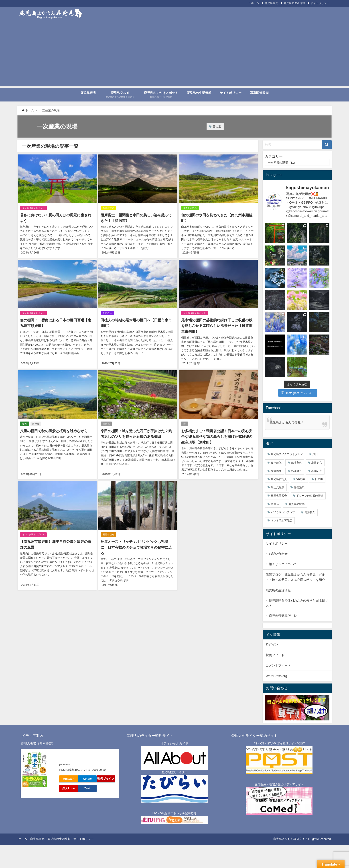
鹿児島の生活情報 (294, 3)
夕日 (315, 454)
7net (87, 788)
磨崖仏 (275, 504)
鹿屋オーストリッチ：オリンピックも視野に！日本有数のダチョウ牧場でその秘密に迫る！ (136, 547)
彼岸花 (106, 424)
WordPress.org (276, 676)
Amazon (69, 779)
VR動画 (301, 479)
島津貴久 (310, 512)
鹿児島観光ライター (174, 772)
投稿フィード (275, 655)
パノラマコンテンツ (283, 512)
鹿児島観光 (88, 93)
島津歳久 (296, 471)
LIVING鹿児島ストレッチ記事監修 (175, 813)
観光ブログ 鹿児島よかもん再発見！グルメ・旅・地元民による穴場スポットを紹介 (295, 577)
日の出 (217, 127)
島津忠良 (317, 471)
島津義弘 (276, 463)
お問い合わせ (278, 554)
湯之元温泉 (278, 487)
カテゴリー (274, 156)
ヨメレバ (77, 764)
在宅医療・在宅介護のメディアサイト (279, 784)
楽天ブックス (106, 779)
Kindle (87, 779)
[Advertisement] (174, 55)
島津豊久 (296, 463)
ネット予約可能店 (282, 521)
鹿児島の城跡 (296, 504)
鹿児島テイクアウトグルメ (287, 454)
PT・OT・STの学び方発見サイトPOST (279, 743)
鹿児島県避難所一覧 (283, 616)
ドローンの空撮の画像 (310, 496)
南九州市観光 (190, 208)
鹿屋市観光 (108, 534)
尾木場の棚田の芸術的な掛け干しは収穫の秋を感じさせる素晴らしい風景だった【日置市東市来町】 (217, 326)
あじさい (107, 313)
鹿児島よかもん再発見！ (287, 422)
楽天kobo (69, 788)
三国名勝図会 (279, 496)
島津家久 (317, 463)
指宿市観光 (108, 208)
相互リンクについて (283, 564)
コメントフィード (278, 665)
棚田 (24, 424)
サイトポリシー (320, 3)
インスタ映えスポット (33, 208)
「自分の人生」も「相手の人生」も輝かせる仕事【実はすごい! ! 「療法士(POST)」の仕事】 (87, 757)
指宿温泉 (299, 487)
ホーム (255, 3)
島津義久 (276, 471)
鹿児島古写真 (279, 479)
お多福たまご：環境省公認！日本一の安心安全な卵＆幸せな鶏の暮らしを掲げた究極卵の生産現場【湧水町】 (217, 436)
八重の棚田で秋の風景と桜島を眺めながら (54, 431)
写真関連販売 (259, 93)
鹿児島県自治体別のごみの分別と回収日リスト (297, 603)
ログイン (272, 644)
